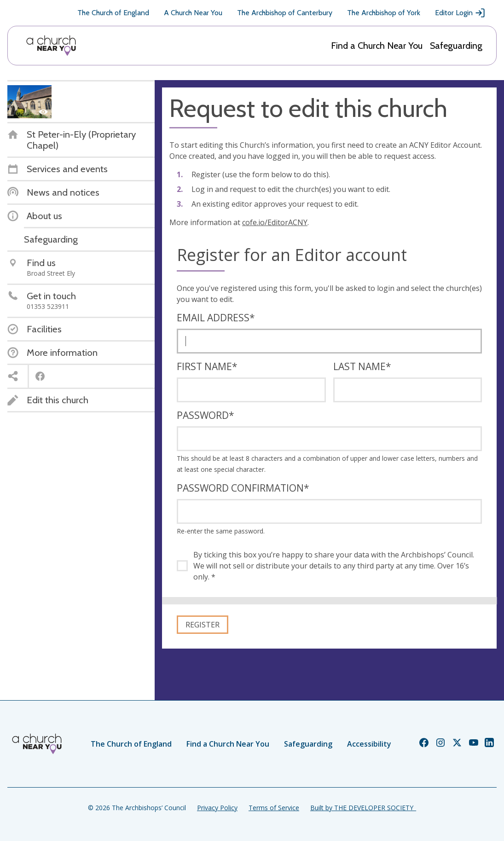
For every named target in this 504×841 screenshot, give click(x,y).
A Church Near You (193, 13)
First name (207, 366)
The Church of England (113, 13)
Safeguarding (456, 46)
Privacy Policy (217, 808)
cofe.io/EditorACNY (275, 222)
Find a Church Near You (377, 46)
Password (206, 415)
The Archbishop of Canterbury (285, 13)
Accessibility (369, 744)
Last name (362, 366)
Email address (216, 318)
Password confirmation (243, 488)
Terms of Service (274, 808)
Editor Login (460, 13)
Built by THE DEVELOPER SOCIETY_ (363, 808)
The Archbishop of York (384, 13)
